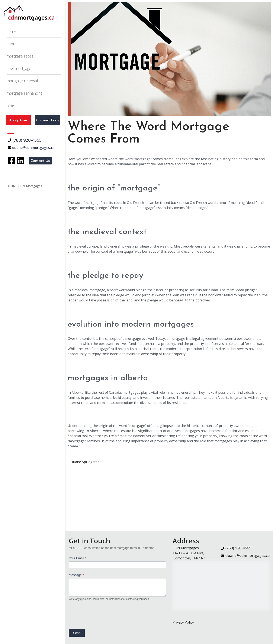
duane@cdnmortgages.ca (31, 148)
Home (12, 31)
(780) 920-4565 (25, 140)
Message (76, 575)
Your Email (77, 558)
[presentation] (101, 614)
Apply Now (18, 120)
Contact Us (40, 161)
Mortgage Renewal (23, 81)
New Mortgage (19, 68)
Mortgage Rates (20, 56)
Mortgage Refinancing (25, 93)
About (12, 44)
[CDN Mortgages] (29, 13)
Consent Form (47, 120)
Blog (10, 106)
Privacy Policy (183, 622)
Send (77, 633)
